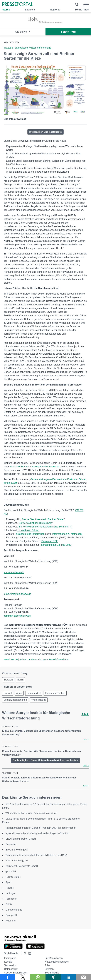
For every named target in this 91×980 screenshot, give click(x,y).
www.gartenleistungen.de (46, 467)
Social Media (52, 973)
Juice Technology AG (17, 861)
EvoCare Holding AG (17, 850)
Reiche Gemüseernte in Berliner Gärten (43, 519)
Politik (9, 904)
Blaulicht (30, 10)
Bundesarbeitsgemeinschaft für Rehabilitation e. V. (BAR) (36, 855)
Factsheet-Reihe (19, 467)
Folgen (68, 32)
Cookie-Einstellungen (16, 973)
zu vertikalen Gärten (28, 530)
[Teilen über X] (23, 977)
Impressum (10, 958)
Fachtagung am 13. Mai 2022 (55, 545)
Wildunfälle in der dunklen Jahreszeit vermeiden (31, 813)
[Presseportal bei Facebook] (20, 953)
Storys (6, 10)
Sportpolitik (11, 915)
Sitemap (49, 969)
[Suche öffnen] (77, 5)
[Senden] (83, 977)
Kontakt (8, 962)
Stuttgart (8, 680)
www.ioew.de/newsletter (56, 659)
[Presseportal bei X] (24, 953)
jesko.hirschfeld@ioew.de (17, 594)
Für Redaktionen (54, 958)
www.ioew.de (11, 659)
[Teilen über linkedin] (68, 977)
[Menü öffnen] (86, 5)
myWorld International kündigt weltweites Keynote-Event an (37, 833)
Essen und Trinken (55, 693)
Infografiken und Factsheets (45, 132)
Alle (85, 714)
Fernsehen (11, 899)
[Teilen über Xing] (53, 977)
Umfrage (10, 893)
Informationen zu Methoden (67, 534)
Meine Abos (82, 10)
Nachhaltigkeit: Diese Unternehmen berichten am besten (45, 760)
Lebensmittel (34, 693)
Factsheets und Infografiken (29, 534)
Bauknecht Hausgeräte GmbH (22, 866)
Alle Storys (23, 32)
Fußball (9, 888)
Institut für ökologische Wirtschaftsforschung (27, 48)
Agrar (19, 693)
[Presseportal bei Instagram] (29, 953)
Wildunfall (11, 921)
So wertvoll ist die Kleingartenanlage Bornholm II (45, 527)
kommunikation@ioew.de (17, 616)
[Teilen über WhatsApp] (38, 977)
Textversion (10, 965)
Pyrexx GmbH (13, 877)
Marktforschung (14, 910)
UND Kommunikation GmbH (21, 839)
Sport (8, 882)
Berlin (20, 680)
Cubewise (11, 844)
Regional (55, 10)
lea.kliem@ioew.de (14, 572)
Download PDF (50, 541)
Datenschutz (11, 969)
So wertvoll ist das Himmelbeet (35, 523)
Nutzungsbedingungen (57, 962)
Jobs (47, 965)
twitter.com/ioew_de (30, 659)
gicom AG (11, 871)
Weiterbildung (39, 700)
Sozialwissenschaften (15, 700)
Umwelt (8, 693)
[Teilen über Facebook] (8, 977)
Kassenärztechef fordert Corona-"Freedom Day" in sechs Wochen (41, 828)
